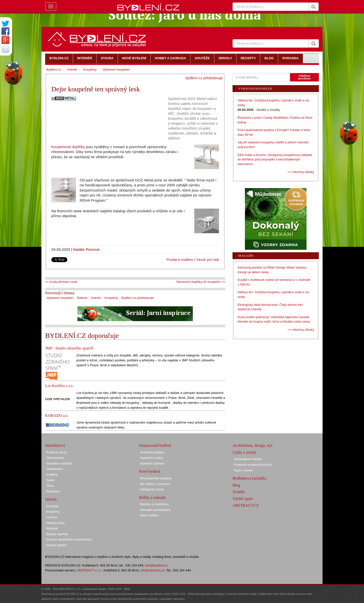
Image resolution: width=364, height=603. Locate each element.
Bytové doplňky (57, 534)
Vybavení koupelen (60, 298)
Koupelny (111, 298)
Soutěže (239, 492)
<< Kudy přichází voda (61, 282)
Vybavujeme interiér (248, 459)
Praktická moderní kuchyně (253, 465)
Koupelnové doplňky (68, 147)
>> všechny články (301, 172)
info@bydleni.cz (156, 565)
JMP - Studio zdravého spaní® (69, 348)
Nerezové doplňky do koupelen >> (201, 282)
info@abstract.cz (153, 570)
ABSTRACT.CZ (246, 505)
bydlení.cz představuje (204, 78)
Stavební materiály (59, 463)
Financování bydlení (155, 445)
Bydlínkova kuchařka (249, 478)
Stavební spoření (152, 463)
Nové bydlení (150, 471)
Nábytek (52, 528)
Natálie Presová (86, 249)
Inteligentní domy (152, 489)
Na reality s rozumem (155, 484)
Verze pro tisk (208, 260)
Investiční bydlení (152, 452)
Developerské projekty (156, 478)
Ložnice (52, 517)
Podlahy (52, 475)
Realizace (53, 491)
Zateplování (55, 469)
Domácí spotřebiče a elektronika (69, 539)
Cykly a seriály (245, 452)
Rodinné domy (56, 452)
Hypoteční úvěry (151, 458)
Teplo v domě (243, 470)
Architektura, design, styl (253, 445)
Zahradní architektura (155, 510)
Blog (236, 485)
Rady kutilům (149, 515)
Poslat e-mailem (180, 260)
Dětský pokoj (55, 523)
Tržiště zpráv (243, 499)
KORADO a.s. (57, 416)
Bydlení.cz (54, 69)
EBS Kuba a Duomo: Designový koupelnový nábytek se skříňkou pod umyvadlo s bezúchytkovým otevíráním (275, 159)
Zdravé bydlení (57, 545)
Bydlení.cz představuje (138, 298)
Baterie (82, 298)
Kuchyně (52, 506)
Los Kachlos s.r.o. (59, 386)
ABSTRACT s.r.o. (89, 570)
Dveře (50, 480)
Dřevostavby (55, 458)
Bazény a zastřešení (154, 504)
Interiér (96, 298)
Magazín (246, 256)
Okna (50, 486)
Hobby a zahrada (152, 497)
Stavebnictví (55, 445)
